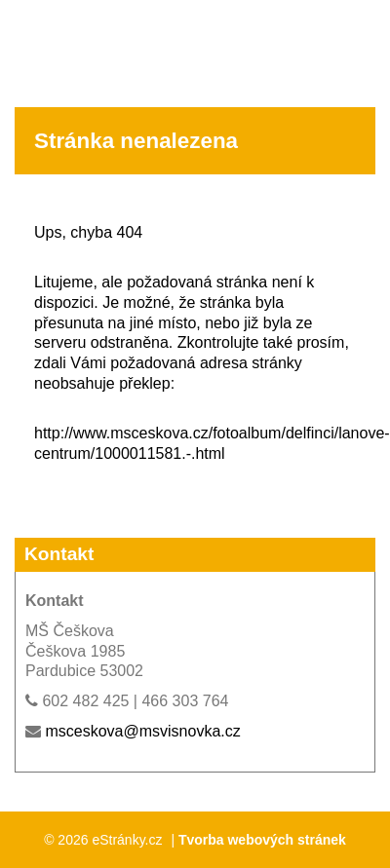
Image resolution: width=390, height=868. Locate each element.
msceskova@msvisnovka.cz (142, 731)
